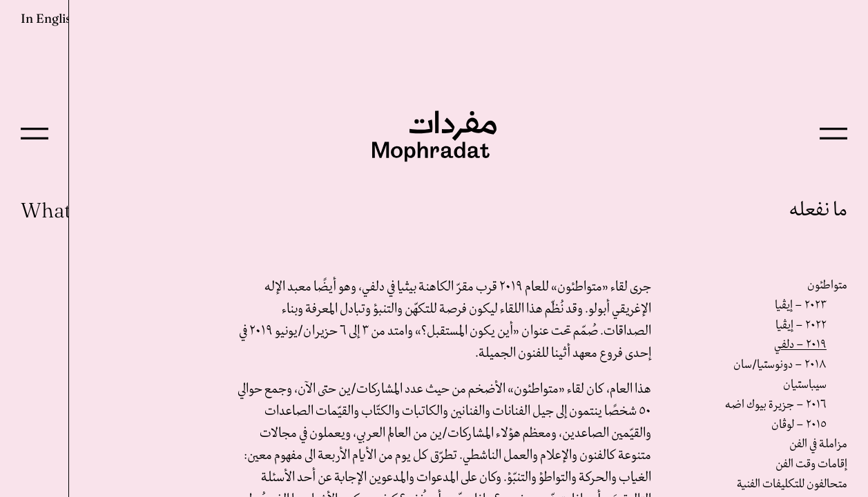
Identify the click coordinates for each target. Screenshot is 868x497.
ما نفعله (818, 210)
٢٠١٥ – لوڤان (799, 425)
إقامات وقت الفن (811, 464)
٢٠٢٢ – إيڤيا (801, 325)
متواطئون (827, 285)
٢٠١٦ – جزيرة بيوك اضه (776, 405)
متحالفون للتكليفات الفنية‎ (792, 484)
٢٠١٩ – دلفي (800, 345)
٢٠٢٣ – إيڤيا (801, 305)
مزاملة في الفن (818, 444)
